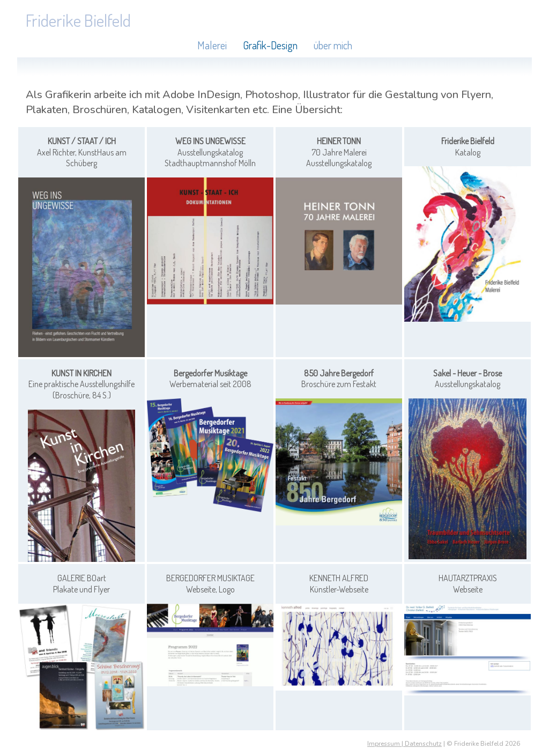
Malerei (212, 45)
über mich (333, 45)
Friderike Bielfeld (78, 20)
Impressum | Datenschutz (405, 744)
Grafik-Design (270, 45)
